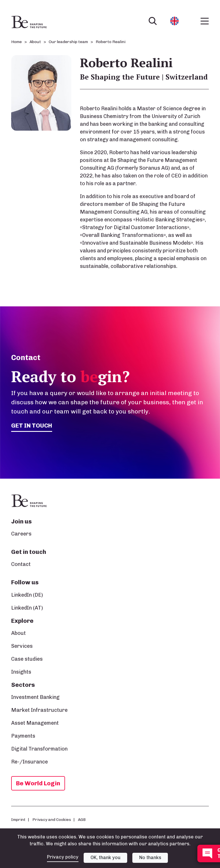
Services (22, 646)
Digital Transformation (39, 749)
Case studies (27, 659)
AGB (82, 819)
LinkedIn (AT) (27, 608)
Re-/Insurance (30, 762)
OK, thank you (106, 858)
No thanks (150, 858)
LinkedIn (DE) (27, 595)
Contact (21, 564)
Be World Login (38, 783)
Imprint (18, 819)
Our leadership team (68, 42)
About (18, 633)
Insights (21, 672)
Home (16, 42)
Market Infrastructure (39, 710)
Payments (23, 736)
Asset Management (35, 723)
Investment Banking (35, 697)
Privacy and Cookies (52, 819)
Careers (21, 534)
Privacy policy (63, 857)
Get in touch (32, 425)
